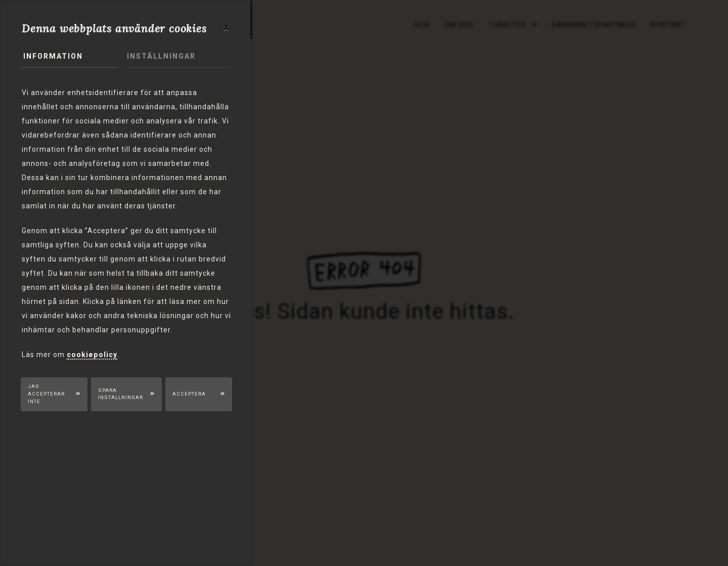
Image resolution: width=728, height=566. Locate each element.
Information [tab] (53, 57)
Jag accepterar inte (47, 394)
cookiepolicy (92, 355)
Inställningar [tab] (161, 57)
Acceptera (190, 394)
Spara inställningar (121, 394)
